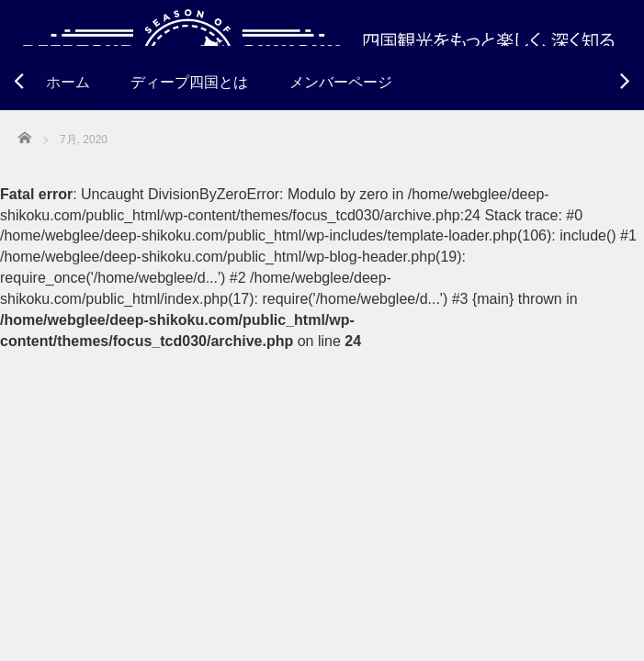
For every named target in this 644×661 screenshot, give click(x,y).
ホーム (68, 82)
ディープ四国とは (189, 82)
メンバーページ (341, 82)
